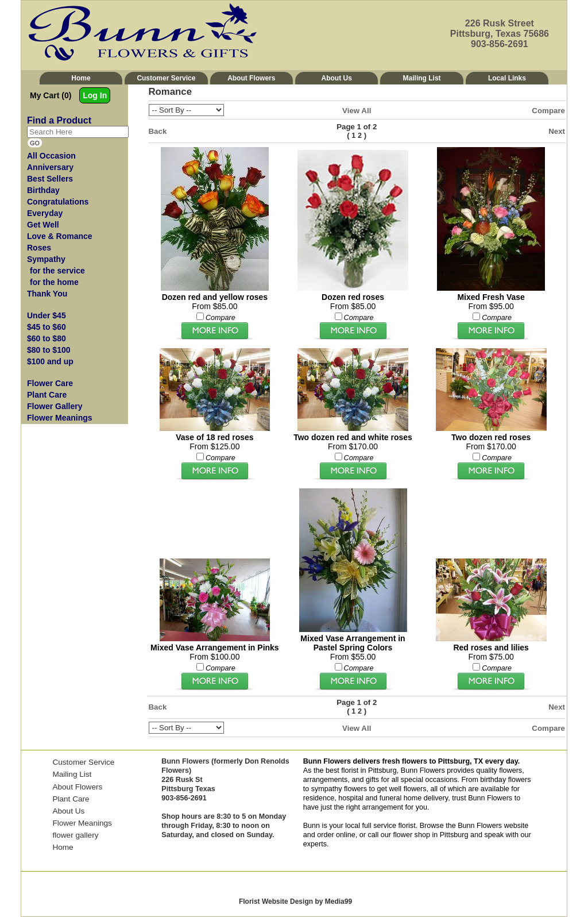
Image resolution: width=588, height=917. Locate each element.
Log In (95, 95)
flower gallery (75, 835)
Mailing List (422, 78)
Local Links (507, 78)
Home (81, 78)
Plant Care (71, 799)
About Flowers (251, 78)
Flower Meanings (82, 823)
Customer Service (166, 78)
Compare (548, 111)
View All (357, 111)
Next (557, 131)
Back (158, 131)
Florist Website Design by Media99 (295, 901)
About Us (337, 78)
